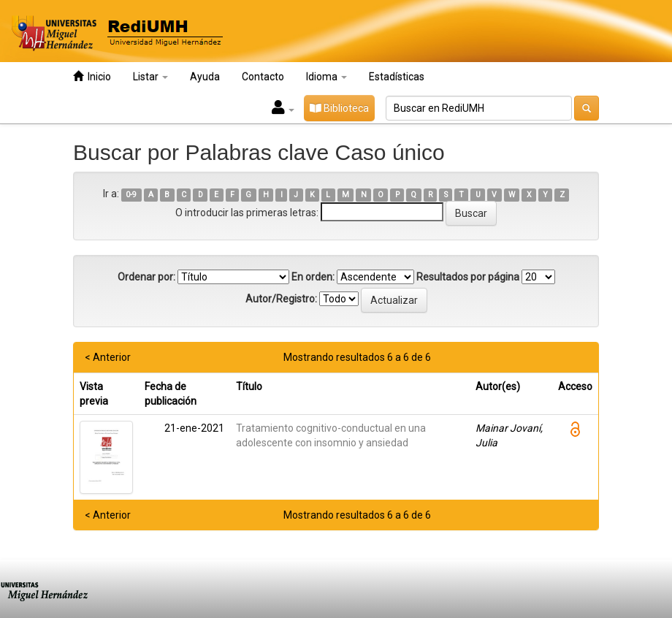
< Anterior (108, 357)
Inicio (92, 76)
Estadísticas (397, 77)
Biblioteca (339, 108)
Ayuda (205, 77)
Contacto (263, 77)
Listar (150, 77)
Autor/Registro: (281, 299)
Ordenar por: (146, 277)
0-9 (131, 195)
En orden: (313, 277)
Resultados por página (468, 277)
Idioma (327, 77)
